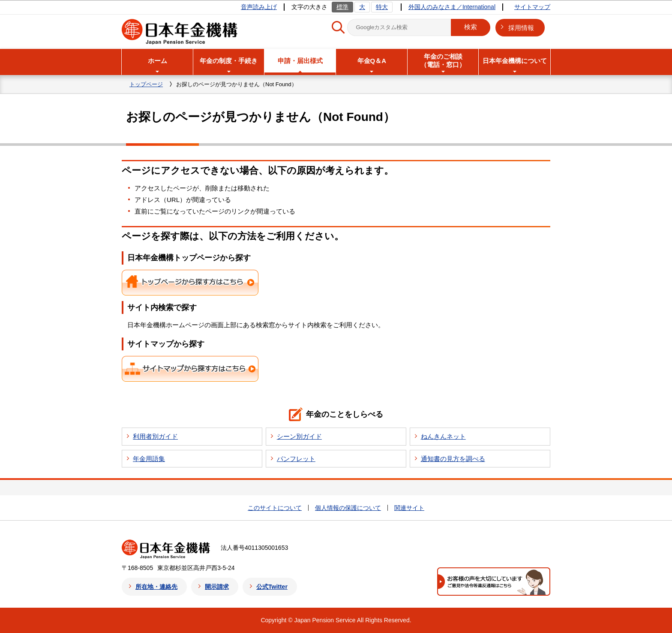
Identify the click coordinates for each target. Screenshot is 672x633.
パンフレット (296, 459)
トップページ (146, 84)
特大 (382, 7)
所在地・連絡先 (156, 587)
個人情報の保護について (348, 508)
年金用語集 (149, 459)
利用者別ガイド (155, 436)
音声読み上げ (259, 7)
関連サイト (409, 508)
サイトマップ (532, 7)
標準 (342, 7)
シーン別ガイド (299, 436)
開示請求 (217, 587)
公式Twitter (272, 587)
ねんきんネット (443, 436)
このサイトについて (275, 508)
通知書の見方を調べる (453, 459)
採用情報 (521, 28)
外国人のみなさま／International (452, 7)
